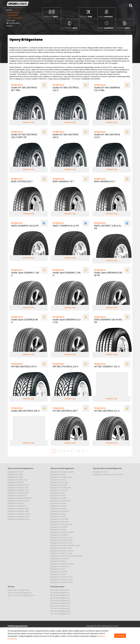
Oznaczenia (70, 28)
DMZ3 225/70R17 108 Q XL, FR (108, 226)
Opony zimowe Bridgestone (20, 593)
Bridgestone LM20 (15, 475)
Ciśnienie (123, 28)
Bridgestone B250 (58, 475)
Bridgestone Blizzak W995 (18, 509)
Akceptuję (120, 636)
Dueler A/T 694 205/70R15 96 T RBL (24, 88)
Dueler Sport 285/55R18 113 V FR (67, 320)
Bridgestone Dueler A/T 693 (62, 532)
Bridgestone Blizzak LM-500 (19, 514)
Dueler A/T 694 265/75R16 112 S (107, 135)
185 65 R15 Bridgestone (60, 595)
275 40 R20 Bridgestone (60, 614)
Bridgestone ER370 (58, 517)
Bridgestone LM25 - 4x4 (18, 480)
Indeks (105, 17)
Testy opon (11, 20)
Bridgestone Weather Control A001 (108, 475)
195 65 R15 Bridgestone (60, 601)
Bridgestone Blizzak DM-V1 (19, 485)
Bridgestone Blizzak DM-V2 (19, 519)
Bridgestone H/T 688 (59, 519)
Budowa (86, 17)
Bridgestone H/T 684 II (60, 559)
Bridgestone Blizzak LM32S (19, 501)
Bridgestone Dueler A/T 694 (62, 472)
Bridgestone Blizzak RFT (17, 496)
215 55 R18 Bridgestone (60, 606)
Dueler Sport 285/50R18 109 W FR (108, 273)
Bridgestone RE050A (59, 498)
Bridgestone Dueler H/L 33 (61, 582)
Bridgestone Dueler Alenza (62, 551)
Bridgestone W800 (16, 482)
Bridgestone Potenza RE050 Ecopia (65, 545)
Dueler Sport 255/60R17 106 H (67, 273)
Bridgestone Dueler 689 (61, 488)
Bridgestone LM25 (15, 477)
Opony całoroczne (15, 18)
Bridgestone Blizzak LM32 (18, 490)
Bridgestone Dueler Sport (61, 477)
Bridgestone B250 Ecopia (61, 553)
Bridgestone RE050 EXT (60, 511)
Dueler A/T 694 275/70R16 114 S (66, 88)
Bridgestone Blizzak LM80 (18, 493)
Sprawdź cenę (28, 122)
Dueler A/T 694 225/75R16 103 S (66, 135)
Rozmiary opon (13, 23)
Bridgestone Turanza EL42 (61, 524)
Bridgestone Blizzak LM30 (18, 488)
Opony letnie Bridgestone (19, 590)
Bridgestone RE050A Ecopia (62, 564)
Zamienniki (51, 17)
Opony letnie (12, 15)
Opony (9, 10)
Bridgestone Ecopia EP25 (61, 548)
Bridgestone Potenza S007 (62, 577)
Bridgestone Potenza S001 (61, 538)
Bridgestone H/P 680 (59, 482)
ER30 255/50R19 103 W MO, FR (108, 320)
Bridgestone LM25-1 (16, 503)
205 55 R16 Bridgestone (60, 603)
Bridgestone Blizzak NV (17, 506)
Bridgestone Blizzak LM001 (18, 517)
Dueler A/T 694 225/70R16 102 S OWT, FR (24, 135)
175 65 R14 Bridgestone (60, 593)
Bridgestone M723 (101, 472)
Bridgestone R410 (58, 493)
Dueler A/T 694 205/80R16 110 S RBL (107, 88)
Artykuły (10, 26)
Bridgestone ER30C (59, 574)
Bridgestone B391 (58, 569)
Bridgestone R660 (58, 561)
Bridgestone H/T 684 (59, 572)
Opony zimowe (13, 13)
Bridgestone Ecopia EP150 (61, 540)
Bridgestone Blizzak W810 (18, 511)
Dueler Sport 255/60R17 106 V (25, 273)
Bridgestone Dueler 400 (60, 501)
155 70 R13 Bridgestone (60, 590)
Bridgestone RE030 (58, 530)
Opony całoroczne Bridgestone (21, 595)
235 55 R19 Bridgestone (60, 611)
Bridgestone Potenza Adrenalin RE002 (66, 556)
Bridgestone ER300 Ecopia (62, 580)
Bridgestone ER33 (58, 514)
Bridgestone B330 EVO (60, 566)
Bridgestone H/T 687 (59, 485)
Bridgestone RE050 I (59, 509)
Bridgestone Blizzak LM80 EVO (20, 498)
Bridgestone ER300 (58, 503)
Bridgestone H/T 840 (59, 490)
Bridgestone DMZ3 (15, 472)
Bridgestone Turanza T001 (61, 543)
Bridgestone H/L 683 (59, 527)
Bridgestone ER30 (58, 480)
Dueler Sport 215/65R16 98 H (24, 320)
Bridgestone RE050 (58, 506)
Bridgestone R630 (58, 496)
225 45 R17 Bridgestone (60, 608)
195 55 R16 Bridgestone (60, 598)
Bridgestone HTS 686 (59, 522)
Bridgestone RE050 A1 (59, 535)
